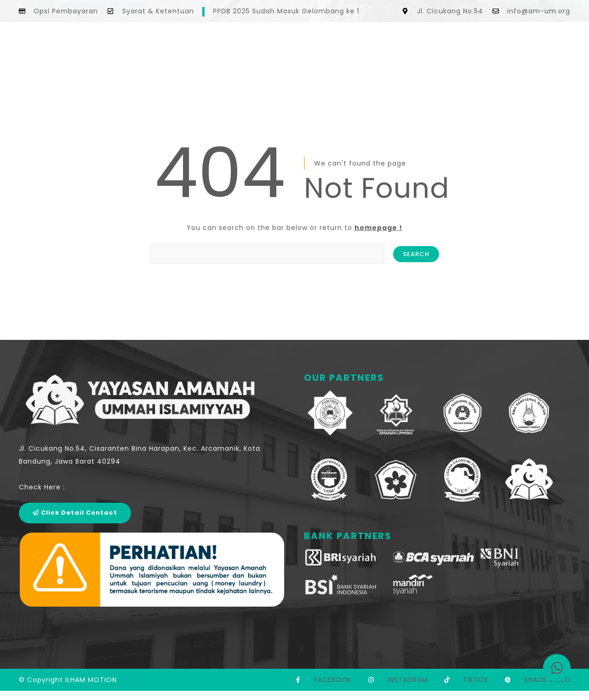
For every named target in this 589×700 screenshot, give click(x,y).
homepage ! (378, 228)
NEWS (434, 43)
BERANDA (250, 43)
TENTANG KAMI (301, 43)
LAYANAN (398, 43)
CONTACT (473, 43)
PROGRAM (354, 43)
